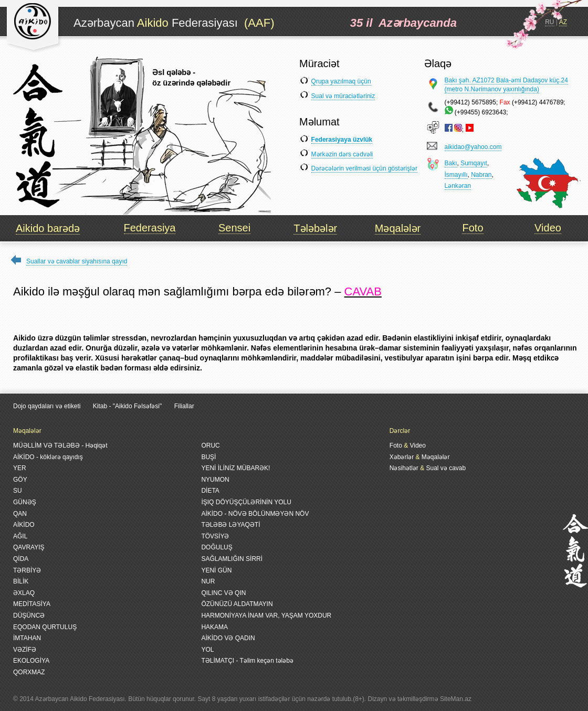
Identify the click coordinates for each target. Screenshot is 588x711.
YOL (207, 650)
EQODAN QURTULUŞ (45, 627)
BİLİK (21, 581)
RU (549, 22)
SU (18, 491)
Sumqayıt (474, 163)
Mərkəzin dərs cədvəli (342, 154)
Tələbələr (315, 228)
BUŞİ (208, 457)
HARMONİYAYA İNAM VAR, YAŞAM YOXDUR (266, 616)
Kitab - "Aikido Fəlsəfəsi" (128, 406)
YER (20, 468)
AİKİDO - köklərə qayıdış (48, 457)
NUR (208, 581)
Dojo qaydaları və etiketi (47, 406)
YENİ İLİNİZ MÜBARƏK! (235, 468)
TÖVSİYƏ (215, 536)
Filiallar (184, 406)
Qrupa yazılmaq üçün (341, 81)
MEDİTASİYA (32, 604)
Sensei (234, 228)
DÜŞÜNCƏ (29, 616)
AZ (563, 22)
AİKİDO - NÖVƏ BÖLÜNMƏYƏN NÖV (255, 514)
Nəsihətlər (404, 468)
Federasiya (150, 228)
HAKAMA (214, 627)
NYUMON (215, 480)
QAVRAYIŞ (29, 547)
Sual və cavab (446, 468)
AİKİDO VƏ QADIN (228, 638)
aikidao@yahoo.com (473, 147)
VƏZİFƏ (25, 650)
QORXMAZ (29, 672)
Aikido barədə (48, 228)
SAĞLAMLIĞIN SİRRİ (232, 559)
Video (548, 228)
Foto (472, 228)
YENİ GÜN (216, 570)
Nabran (481, 175)
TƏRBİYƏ (27, 570)
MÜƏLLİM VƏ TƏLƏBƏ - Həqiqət (60, 445)
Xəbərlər (402, 457)
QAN (20, 514)
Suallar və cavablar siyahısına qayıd (77, 261)
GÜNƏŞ (25, 502)
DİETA (210, 491)
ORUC (210, 445)
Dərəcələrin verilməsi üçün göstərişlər (364, 168)
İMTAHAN (27, 638)
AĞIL (20, 536)
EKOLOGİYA (31, 661)
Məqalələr (398, 228)
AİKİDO (24, 525)
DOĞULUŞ (217, 547)
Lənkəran (458, 186)
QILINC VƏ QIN (223, 593)
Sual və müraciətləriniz (343, 96)
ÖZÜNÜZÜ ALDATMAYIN (237, 604)
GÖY (20, 480)
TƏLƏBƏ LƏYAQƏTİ (230, 525)
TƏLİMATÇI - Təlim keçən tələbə (247, 661)
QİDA (21, 559)
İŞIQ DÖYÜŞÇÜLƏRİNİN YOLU (246, 502)
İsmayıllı (456, 175)
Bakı (451, 163)
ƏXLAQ (24, 593)
